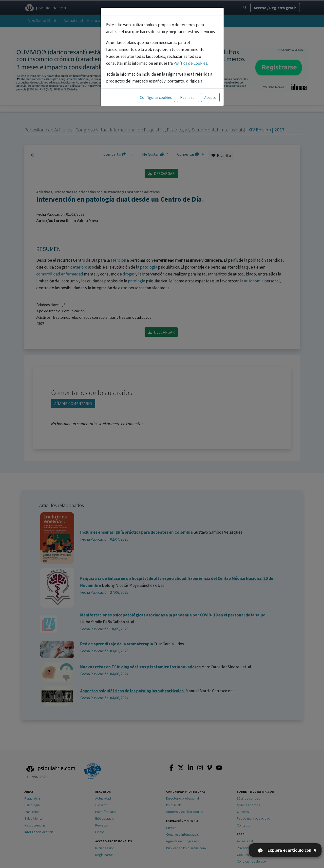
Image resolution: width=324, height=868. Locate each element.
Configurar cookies (156, 97)
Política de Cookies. (191, 63)
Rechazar (188, 97)
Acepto (210, 97)
